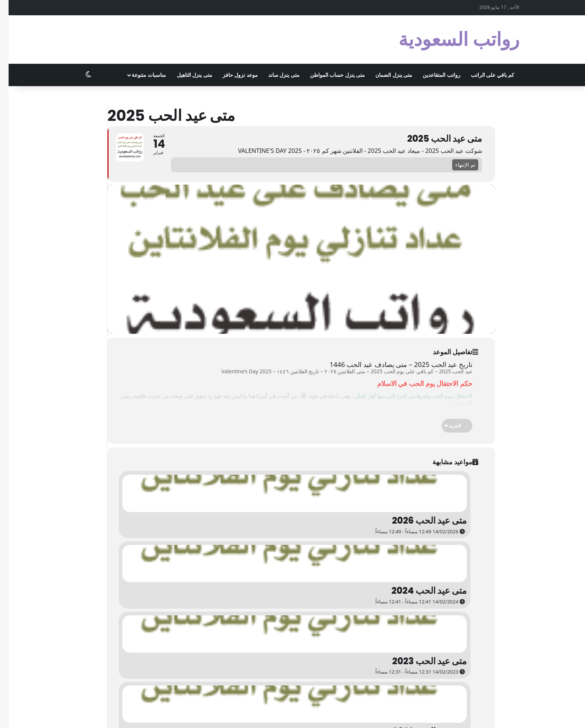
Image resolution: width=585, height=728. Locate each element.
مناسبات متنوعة (140, 75)
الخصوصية (500, 714)
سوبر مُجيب (360, 714)
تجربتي (322, 714)
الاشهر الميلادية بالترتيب (462, 714)
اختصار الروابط (296, 714)
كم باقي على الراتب (484, 75)
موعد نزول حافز (232, 75)
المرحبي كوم (389, 714)
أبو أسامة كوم (420, 714)
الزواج (339, 714)
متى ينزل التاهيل (186, 75)
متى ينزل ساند (275, 75)
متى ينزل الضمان (385, 75)
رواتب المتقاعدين (433, 75)
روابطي (269, 714)
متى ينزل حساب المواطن (329, 75)
